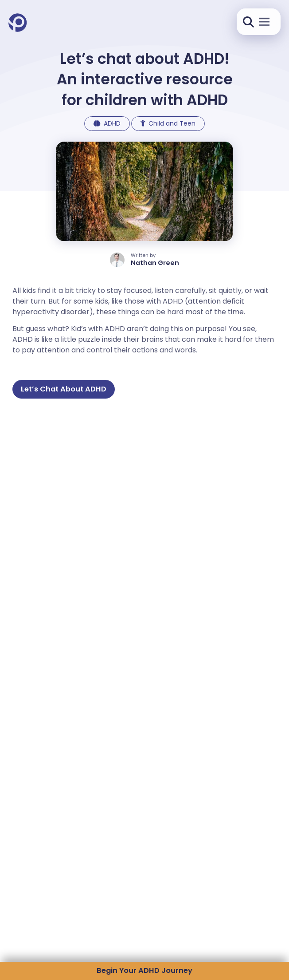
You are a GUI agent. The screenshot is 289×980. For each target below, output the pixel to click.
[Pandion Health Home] (18, 23)
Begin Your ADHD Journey (144, 970)
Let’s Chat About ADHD (64, 389)
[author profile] (144, 260)
